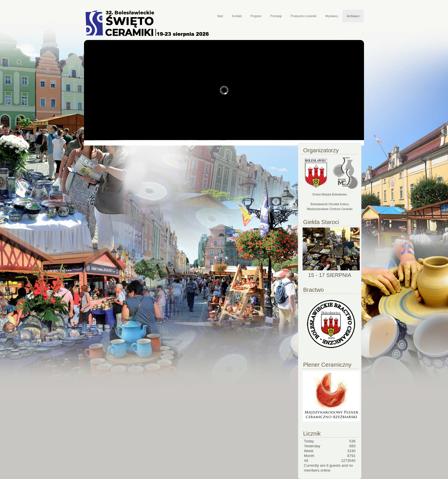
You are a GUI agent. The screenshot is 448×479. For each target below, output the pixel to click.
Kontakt (237, 16)
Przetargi (276, 16)
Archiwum (353, 16)
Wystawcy (332, 16)
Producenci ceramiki (303, 16)
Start (220, 16)
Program (256, 16)
